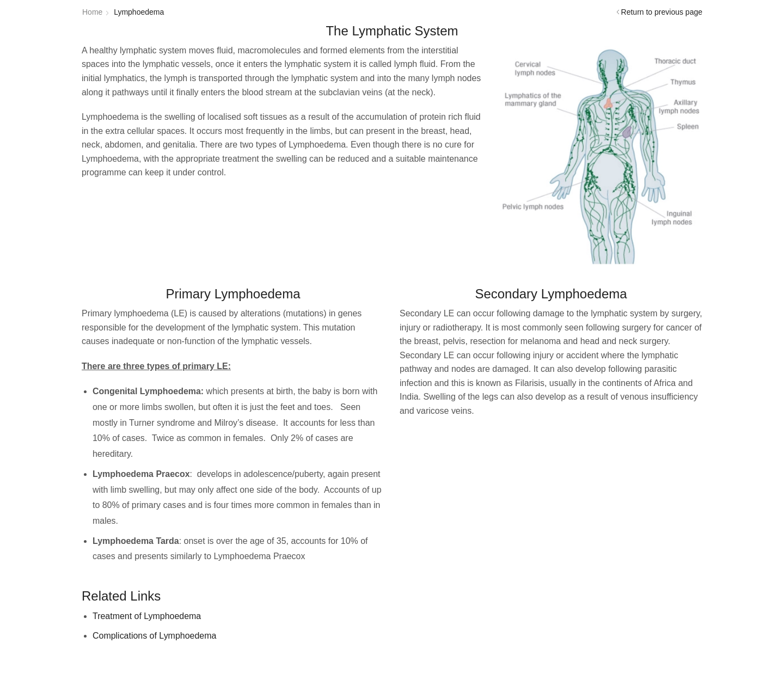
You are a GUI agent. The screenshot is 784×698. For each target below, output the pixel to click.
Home (92, 12)
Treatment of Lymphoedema (147, 616)
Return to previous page (662, 12)
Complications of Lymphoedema (154, 636)
